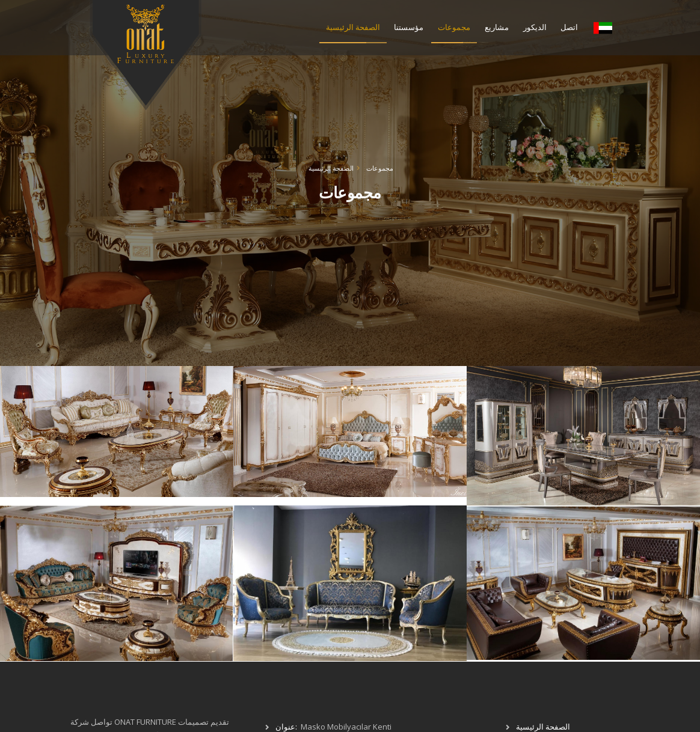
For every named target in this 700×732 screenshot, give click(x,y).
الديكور (535, 27)
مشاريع (497, 27)
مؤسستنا (409, 27)
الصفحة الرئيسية (353, 27)
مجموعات (454, 27)
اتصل (569, 27)
